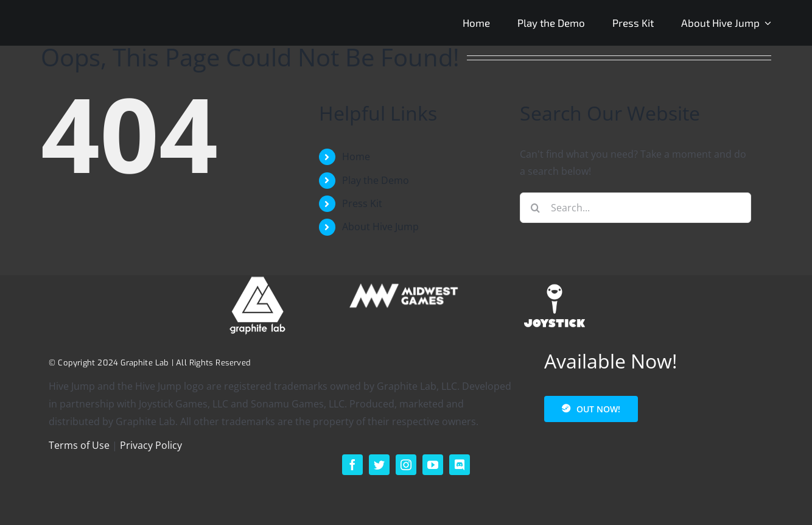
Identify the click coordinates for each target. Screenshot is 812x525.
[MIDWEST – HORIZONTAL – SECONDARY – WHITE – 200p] (406, 280)
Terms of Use (79, 445)
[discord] (460, 465)
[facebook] (352, 465)
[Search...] (635, 208)
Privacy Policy (151, 445)
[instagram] (406, 465)
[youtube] (433, 465)
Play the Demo (376, 180)
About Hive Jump (380, 227)
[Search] (535, 208)
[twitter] (379, 465)
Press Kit (362, 203)
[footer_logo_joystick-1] (555, 280)
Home (356, 157)
